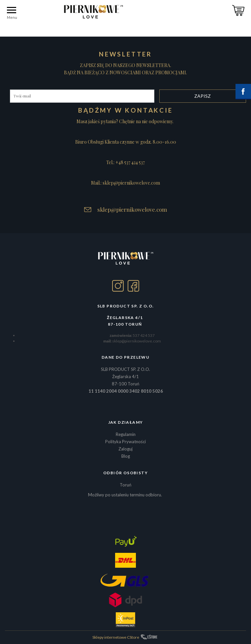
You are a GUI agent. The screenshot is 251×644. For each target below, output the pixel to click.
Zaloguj (125, 449)
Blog (126, 456)
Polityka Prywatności (125, 442)
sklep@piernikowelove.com (132, 209)
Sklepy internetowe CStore (116, 637)
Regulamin (126, 434)
